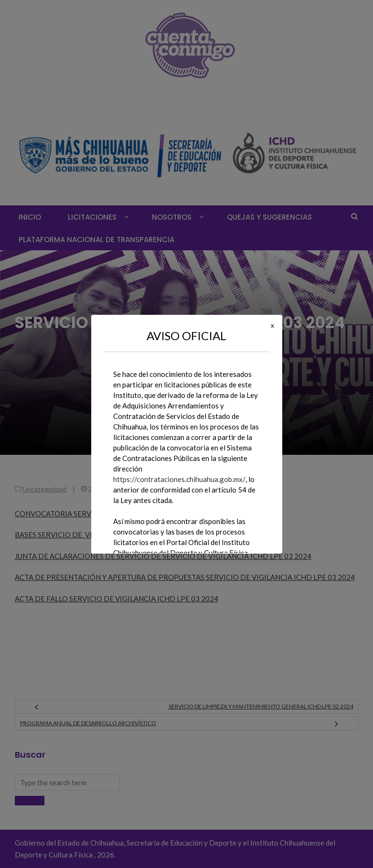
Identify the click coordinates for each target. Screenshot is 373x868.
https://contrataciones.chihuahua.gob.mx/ (179, 479)
